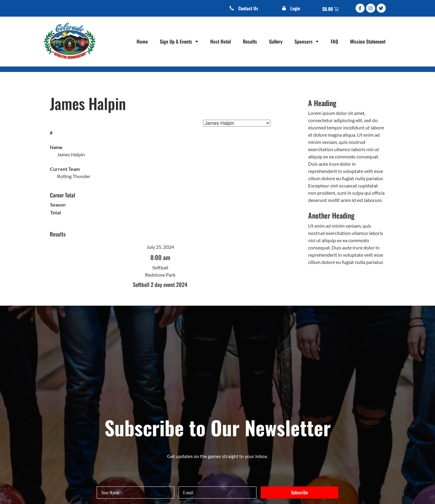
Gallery (276, 41)
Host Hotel (221, 41)
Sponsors (307, 41)
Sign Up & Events (179, 41)
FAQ (334, 41)
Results (250, 41)
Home (142, 41)
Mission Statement (368, 41)
